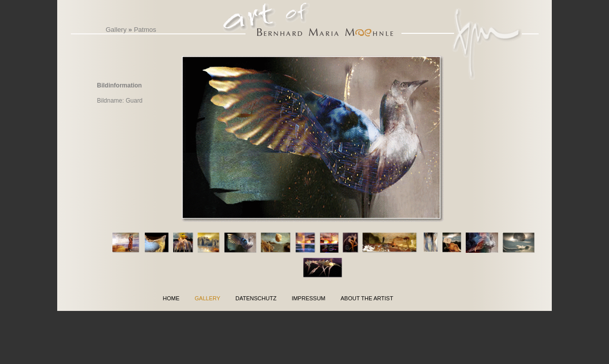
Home (171, 298)
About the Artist (367, 298)
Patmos (145, 30)
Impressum (309, 298)
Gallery (116, 30)
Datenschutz (256, 298)
